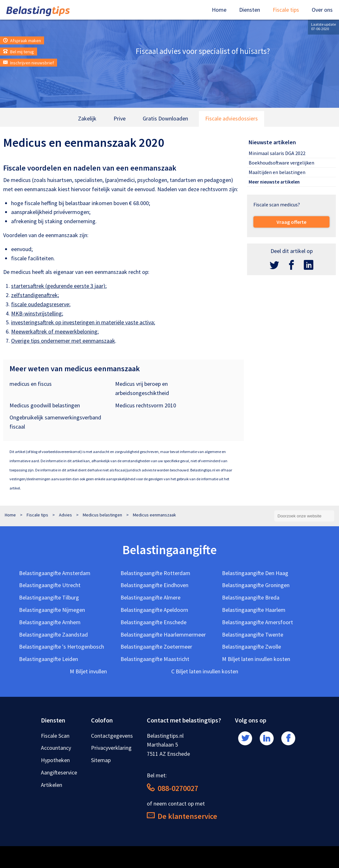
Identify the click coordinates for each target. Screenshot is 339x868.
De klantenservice (182, 816)
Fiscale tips (286, 10)
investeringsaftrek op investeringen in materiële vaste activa (82, 322)
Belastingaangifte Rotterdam (155, 573)
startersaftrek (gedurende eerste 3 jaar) (58, 286)
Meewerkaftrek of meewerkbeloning (54, 331)
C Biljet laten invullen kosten (205, 671)
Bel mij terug (19, 52)
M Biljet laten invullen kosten (256, 659)
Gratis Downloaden (165, 118)
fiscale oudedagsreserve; (41, 304)
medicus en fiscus (31, 384)
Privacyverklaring (111, 748)
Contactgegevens (112, 736)
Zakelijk (87, 118)
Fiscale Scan (55, 736)
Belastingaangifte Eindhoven (154, 585)
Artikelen (52, 785)
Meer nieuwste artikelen (274, 182)
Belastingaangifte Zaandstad (53, 635)
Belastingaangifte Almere (150, 597)
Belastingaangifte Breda (251, 597)
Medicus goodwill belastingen (45, 405)
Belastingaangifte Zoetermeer (156, 647)
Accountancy (56, 748)
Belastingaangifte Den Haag (255, 573)
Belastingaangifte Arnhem (50, 622)
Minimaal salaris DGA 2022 (277, 153)
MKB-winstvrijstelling (36, 313)
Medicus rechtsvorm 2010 (146, 405)
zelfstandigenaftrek (34, 295)
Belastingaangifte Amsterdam (55, 573)
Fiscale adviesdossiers (231, 118)
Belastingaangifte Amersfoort (258, 622)
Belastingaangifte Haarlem (254, 610)
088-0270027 (173, 788)
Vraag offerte (291, 222)
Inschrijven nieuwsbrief (29, 63)
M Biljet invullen (88, 671)
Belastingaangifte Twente (253, 635)
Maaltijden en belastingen (277, 172)
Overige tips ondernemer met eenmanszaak (63, 341)
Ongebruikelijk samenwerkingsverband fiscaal (55, 422)
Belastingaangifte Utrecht (50, 585)
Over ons (322, 10)
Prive (120, 118)
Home (219, 10)
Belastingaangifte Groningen (256, 585)
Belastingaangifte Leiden (49, 659)
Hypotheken (55, 760)
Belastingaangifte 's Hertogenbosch (62, 647)
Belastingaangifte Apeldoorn (154, 610)
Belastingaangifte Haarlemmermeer (163, 635)
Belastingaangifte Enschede (153, 622)
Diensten (250, 10)
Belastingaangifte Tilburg (49, 597)
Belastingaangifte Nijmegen (52, 610)
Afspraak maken (22, 41)
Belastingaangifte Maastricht (155, 659)
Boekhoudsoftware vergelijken (281, 163)
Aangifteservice (59, 772)
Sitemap (101, 760)
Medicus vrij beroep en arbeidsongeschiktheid (142, 388)
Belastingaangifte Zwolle (251, 647)
